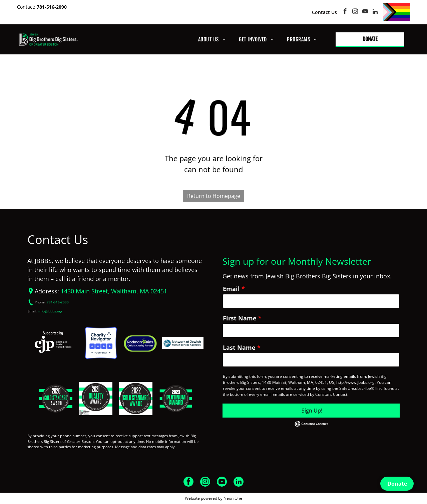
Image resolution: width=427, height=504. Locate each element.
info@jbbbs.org (50, 311)
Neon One (233, 498)
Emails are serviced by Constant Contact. (310, 394)
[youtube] (365, 12)
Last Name (239, 347)
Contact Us (324, 12)
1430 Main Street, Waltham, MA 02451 (114, 291)
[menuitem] (212, 39)
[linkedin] (375, 12)
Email (231, 289)
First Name (240, 318)
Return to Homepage (214, 196)
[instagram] (355, 12)
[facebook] (345, 12)
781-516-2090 (52, 7)
